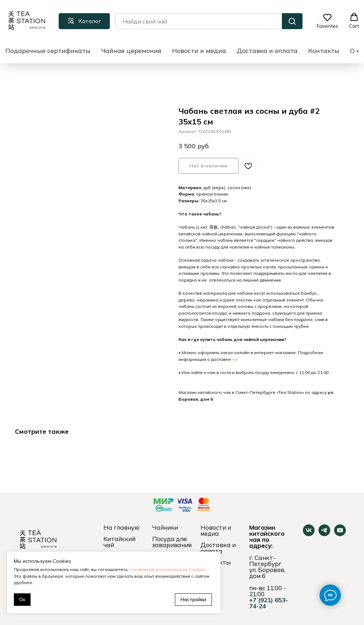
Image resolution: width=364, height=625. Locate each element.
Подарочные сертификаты (48, 51)
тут (235, 359)
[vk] (309, 534)
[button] (327, 21)
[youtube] (340, 534)
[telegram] (324, 534)
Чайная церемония (131, 51)
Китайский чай (119, 542)
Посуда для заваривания (172, 542)
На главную (121, 527)
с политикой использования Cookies (167, 569)
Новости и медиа (199, 51)
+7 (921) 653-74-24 (269, 603)
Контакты (324, 51)
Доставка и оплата (267, 51)
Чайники (165, 527)
